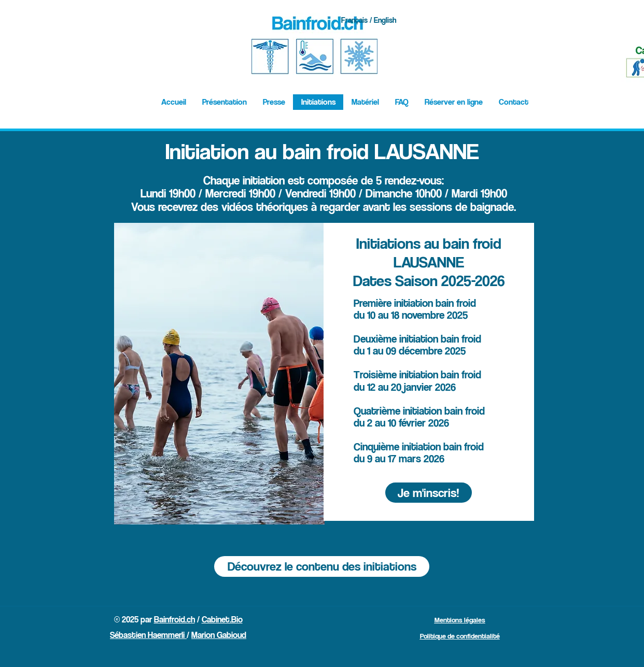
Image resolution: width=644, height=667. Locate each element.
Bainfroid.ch (174, 619)
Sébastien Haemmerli (148, 635)
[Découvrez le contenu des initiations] (322, 566)
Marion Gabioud (219, 635)
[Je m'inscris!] (429, 493)
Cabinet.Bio (222, 619)
